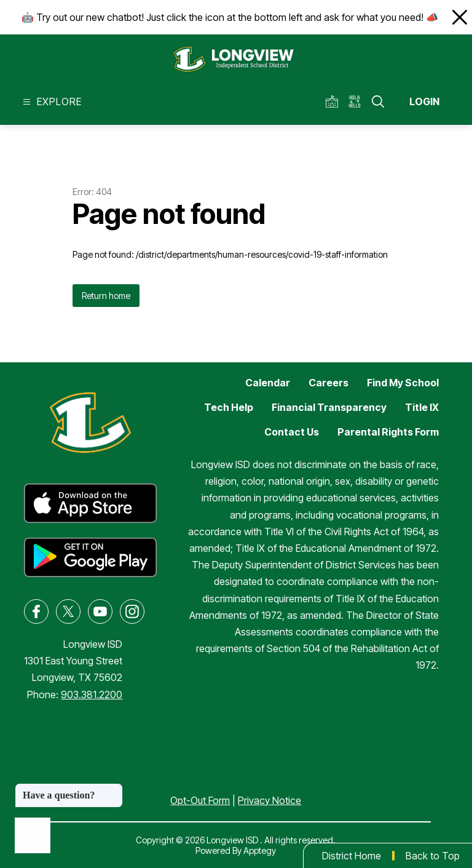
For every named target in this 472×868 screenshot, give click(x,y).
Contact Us (292, 432)
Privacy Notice (269, 800)
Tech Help (229, 407)
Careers (328, 383)
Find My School (403, 383)
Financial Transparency (329, 407)
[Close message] (113, 789)
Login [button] (424, 102)
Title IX (422, 407)
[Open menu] (51, 102)
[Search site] (378, 102)
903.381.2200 (92, 695)
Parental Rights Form (388, 432)
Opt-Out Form (200, 800)
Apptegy (260, 850)
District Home (352, 856)
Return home (106, 296)
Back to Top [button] (433, 856)
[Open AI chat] (33, 835)
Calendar (268, 383)
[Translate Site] (359, 102)
